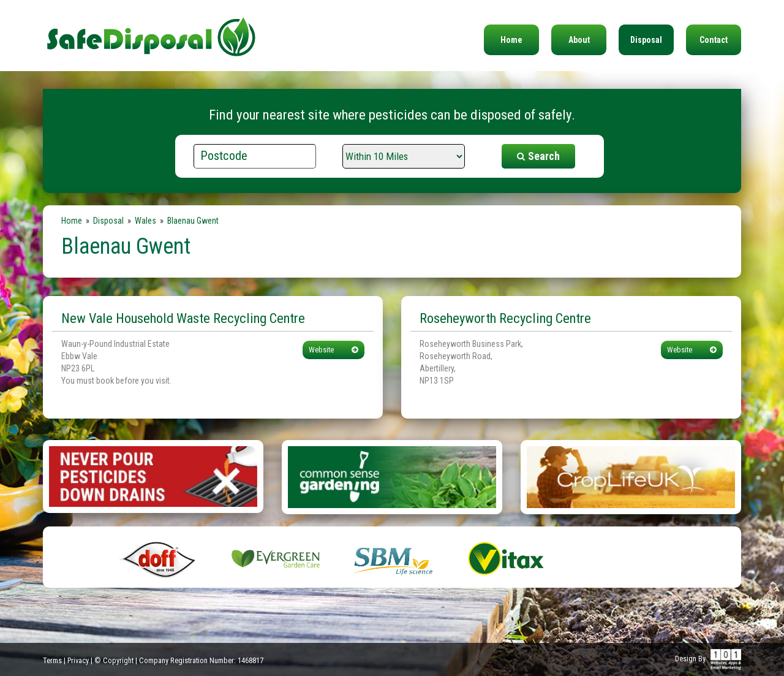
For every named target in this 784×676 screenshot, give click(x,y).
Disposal (646, 40)
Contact (714, 40)
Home (511, 40)
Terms (52, 660)
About (579, 40)
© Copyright (114, 660)
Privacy (78, 660)
